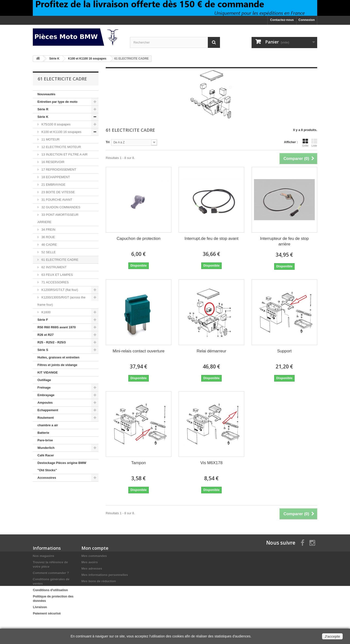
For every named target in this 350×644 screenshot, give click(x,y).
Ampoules (45, 403)
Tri (108, 142)
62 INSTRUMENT (54, 267)
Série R (43, 109)
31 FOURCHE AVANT (56, 200)
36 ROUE (48, 237)
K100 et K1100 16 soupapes (61, 132)
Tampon (139, 463)
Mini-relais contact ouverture (139, 351)
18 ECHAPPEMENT (55, 177)
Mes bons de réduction (99, 581)
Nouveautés (46, 94)
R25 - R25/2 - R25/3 (52, 342)
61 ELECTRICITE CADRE (59, 260)
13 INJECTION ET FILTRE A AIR (64, 154)
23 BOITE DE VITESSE (58, 192)
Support (284, 351)
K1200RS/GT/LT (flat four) (59, 290)
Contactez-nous (282, 20)
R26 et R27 (45, 335)
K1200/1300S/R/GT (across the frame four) (61, 301)
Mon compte (95, 548)
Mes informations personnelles (105, 575)
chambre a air (48, 425)
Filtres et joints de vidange (57, 365)
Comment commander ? (51, 573)
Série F (43, 320)
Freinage (44, 387)
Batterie (43, 433)
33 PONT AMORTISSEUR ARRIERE (58, 218)
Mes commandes (94, 556)
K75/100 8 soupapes (56, 124)
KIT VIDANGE (48, 372)
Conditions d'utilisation (50, 590)
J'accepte (332, 636)
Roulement (46, 418)
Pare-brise (45, 440)
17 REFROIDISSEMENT (58, 170)
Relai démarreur (211, 351)
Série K (43, 117)
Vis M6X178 (211, 463)
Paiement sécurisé (47, 613)
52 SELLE (48, 252)
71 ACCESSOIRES (55, 282)
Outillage (44, 380)
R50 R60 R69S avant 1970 (57, 327)
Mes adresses (92, 569)
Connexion (307, 20)
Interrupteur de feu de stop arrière (284, 241)
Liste (314, 143)
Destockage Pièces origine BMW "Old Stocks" (62, 466)
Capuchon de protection (139, 239)
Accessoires (47, 478)
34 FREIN (48, 230)
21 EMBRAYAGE (53, 185)
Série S (43, 350)
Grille (305, 143)
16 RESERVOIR (52, 162)
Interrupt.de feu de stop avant (211, 239)
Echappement (48, 410)
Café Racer (46, 455)
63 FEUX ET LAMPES (57, 275)
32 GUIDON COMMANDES (60, 207)
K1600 (46, 312)
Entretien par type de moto (57, 102)
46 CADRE (49, 245)
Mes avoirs (90, 562)
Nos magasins (44, 556)
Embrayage (46, 395)
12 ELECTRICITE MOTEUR (61, 147)
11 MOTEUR (50, 139)
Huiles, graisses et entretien (58, 357)
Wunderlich (46, 448)
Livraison (40, 607)
